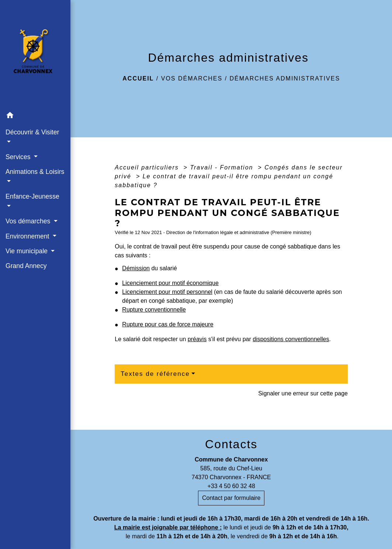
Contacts (231, 444)
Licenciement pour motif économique (170, 283)
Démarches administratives (285, 78)
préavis (197, 339)
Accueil (138, 78)
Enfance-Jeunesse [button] (32, 196)
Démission (136, 268)
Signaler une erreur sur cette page (303, 393)
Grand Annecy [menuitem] (26, 266)
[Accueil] (35, 54)
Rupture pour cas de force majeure (168, 324)
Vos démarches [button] (29, 221)
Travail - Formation (223, 167)
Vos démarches (192, 78)
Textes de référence (155, 374)
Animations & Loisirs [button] (35, 172)
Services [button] (19, 157)
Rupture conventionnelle (154, 310)
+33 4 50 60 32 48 (231, 486)
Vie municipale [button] (27, 251)
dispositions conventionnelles (291, 339)
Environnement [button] (28, 236)
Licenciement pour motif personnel (167, 292)
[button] (35, 116)
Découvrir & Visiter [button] (32, 132)
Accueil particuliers (148, 167)
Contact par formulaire (231, 498)
